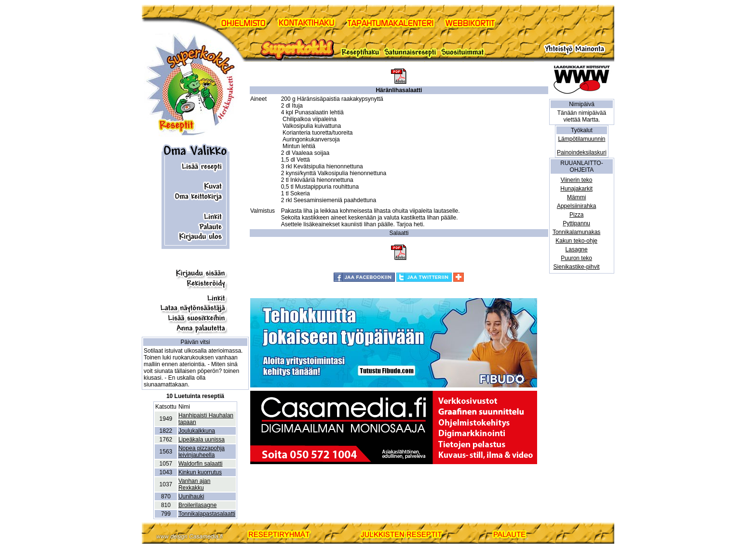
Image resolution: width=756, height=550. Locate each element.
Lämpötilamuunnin (581, 139)
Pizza (576, 215)
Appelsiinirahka (576, 206)
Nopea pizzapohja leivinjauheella (202, 452)
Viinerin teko (577, 180)
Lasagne (577, 249)
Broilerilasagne (197, 505)
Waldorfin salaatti (201, 464)
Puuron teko (576, 258)
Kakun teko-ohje (576, 241)
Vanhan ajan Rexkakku (195, 484)
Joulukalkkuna (197, 431)
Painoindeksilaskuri (582, 152)
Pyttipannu (576, 223)
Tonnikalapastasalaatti (207, 514)
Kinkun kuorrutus (200, 472)
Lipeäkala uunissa (202, 440)
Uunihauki (191, 496)
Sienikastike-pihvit (577, 267)
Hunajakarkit (576, 189)
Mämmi (576, 197)
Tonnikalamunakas (576, 232)
